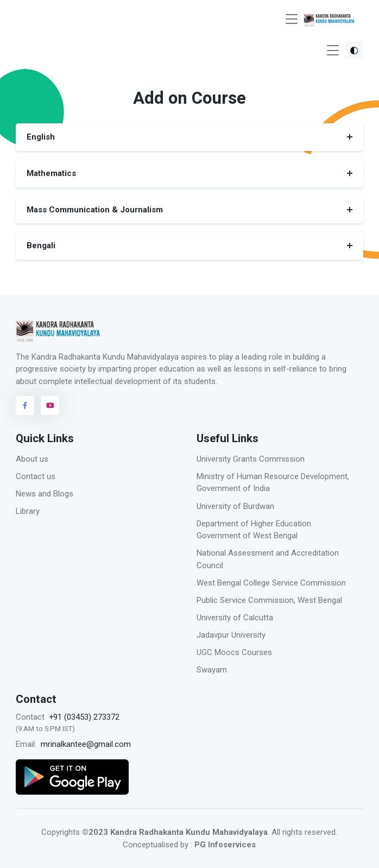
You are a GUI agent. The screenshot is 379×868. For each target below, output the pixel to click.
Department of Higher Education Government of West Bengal (254, 530)
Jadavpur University (231, 635)
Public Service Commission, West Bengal (269, 600)
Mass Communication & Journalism (95, 209)
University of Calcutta (235, 618)
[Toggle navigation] (292, 19)
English (41, 137)
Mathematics (51, 173)
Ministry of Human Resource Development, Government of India (273, 483)
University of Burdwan (235, 506)
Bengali (41, 246)
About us (32, 459)
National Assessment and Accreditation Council (268, 559)
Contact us (36, 476)
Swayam (212, 670)
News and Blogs (45, 494)
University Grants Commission (251, 459)
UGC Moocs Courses (234, 652)
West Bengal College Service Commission (271, 583)
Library (28, 511)
